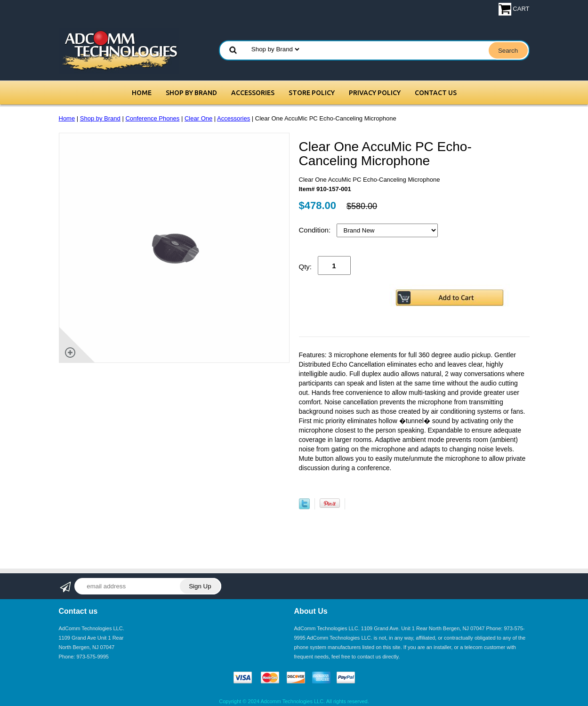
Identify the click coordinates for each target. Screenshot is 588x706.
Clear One (198, 118)
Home (142, 93)
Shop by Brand (191, 93)
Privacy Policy (375, 93)
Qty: (306, 267)
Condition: (316, 230)
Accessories (253, 93)
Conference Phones (152, 118)
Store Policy (312, 93)
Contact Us (436, 93)
